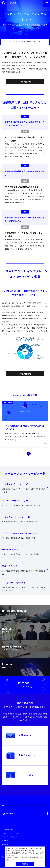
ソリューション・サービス (16, 42)
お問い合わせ (29, 82)
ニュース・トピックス (10, 837)
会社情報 (5, 841)
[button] (21, 454)
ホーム (5, 42)
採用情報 (5, 844)
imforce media (7, 830)
